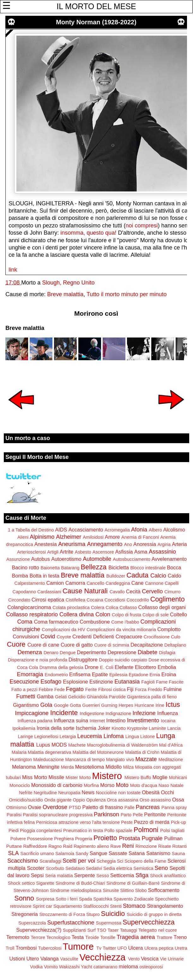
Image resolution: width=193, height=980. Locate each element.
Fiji (130, 689)
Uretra (181, 948)
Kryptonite (137, 728)
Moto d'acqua (144, 785)
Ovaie (34, 807)
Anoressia (145, 544)
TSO (102, 930)
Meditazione (171, 760)
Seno (161, 868)
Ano (128, 544)
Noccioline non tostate (118, 793)
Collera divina (77, 614)
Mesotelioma (90, 767)
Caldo (174, 576)
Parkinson (106, 814)
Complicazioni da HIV (63, 630)
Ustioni (17, 959)
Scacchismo (23, 861)
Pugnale (152, 838)
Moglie (160, 777)
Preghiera (64, 839)
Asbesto (83, 552)
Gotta (75, 705)
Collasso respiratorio (32, 614)
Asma (141, 552)
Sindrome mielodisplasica (76, 890)
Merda (67, 767)
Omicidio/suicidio (26, 800)
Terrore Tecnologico (50, 937)
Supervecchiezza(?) (39, 930)
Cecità (133, 591)
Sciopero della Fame (145, 861)
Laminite (157, 728)
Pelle (138, 815)
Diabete (148, 652)
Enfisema (80, 674)
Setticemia (122, 875)
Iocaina (168, 721)
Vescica (150, 959)
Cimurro (172, 592)
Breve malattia (65, 294)
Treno (180, 937)
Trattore (165, 937)
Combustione (95, 622)
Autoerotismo (66, 559)
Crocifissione (157, 637)
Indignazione (118, 713)
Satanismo (158, 853)
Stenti (116, 906)
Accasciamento (86, 530)
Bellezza (94, 567)
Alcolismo (174, 530)
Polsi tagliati (172, 830)
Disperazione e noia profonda (38, 660)
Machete (77, 745)
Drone (92, 667)
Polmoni (146, 830)
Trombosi (26, 948)
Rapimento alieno (91, 846)
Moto (122, 785)
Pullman (173, 838)
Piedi (14, 830)
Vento (134, 959)
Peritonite (155, 814)
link (13, 270)
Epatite (100, 674)
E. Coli (107, 667)
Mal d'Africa (171, 745)
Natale (177, 785)
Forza (141, 690)
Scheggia (106, 861)
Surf (91, 930)
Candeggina (118, 583)
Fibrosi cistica (112, 690)
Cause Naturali (85, 591)
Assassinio (162, 552)
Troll (10, 948)
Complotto (169, 629)
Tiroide (92, 937)
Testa (78, 937)
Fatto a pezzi (24, 690)
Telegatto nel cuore (158, 930)
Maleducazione (48, 760)
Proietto (105, 838)
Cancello (95, 583)
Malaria (19, 752)
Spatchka (103, 899)
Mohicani (178, 778)
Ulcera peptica (159, 948)
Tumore (78, 947)
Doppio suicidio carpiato (123, 660)
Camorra (75, 583)
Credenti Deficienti (93, 637)
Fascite (176, 682)
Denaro (51, 653)
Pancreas (148, 807)
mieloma (128, 966)
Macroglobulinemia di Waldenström (122, 745)
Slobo (141, 890)
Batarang (70, 568)
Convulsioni (26, 637)
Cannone (154, 583)
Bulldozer (116, 576)
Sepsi (37, 875)
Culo (176, 637)
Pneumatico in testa (83, 830)
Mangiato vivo (120, 760)
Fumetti (26, 696)
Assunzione (18, 559)
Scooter (36, 868)
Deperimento (92, 652)
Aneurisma (72, 544)
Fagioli (148, 682)
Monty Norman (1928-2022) (96, 22)
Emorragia (30, 674)
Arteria (179, 544)
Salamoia (65, 854)
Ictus (173, 704)
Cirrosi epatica (48, 600)
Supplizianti (75, 930)
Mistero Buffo (138, 778)
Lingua (132, 736)
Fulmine (172, 689)
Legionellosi (46, 736)
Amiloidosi (93, 537)
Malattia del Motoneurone (98, 752)
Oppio (79, 800)
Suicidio (113, 914)
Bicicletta (119, 567)
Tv (99, 948)
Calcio (158, 576)
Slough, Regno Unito (68, 283)
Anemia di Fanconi (140, 537)
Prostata (130, 838)
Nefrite (26, 793)
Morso (107, 785)
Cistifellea (75, 600)
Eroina (169, 674)
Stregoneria (25, 914)
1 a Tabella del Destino (31, 530)
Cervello (152, 591)
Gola (46, 705)
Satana (137, 853)
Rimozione (146, 846)
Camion (55, 583)
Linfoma (114, 736)
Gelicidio (77, 697)
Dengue (68, 653)
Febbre (46, 690)
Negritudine (45, 793)
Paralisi (14, 815)
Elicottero (145, 667)
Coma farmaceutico (56, 622)
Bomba (20, 576)
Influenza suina (71, 720)
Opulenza (96, 800)
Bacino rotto (25, 567)
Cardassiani (49, 592)
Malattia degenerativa (50, 752)
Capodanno (24, 592)
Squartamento (68, 906)
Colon (103, 614)
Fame (162, 682)
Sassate (118, 853)
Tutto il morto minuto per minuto (127, 294)
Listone (148, 736)
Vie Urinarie (172, 959)
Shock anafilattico (168, 876)
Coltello (178, 614)
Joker (104, 728)
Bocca (174, 567)
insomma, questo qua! (88, 233)
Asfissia (124, 552)
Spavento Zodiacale (133, 899)
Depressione (122, 652)
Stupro (93, 914)
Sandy (82, 854)
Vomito (51, 967)
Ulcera (136, 948)
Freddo (155, 690)
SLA (14, 853)
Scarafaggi (50, 861)
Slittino (127, 890)
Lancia (174, 728)
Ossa (178, 800)
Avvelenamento (169, 559)
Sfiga (142, 875)
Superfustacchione (71, 923)
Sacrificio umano (37, 854)
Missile (56, 777)
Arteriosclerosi (31, 552)
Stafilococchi (96, 906)
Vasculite (69, 959)
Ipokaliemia (24, 728)
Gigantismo (26, 705)
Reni (128, 846)
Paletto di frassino (103, 807)
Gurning (109, 705)
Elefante (124, 667)
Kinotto (119, 728)
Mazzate (146, 759)
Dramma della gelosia (61, 667)
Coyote (64, 637)
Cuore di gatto (77, 645)
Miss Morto (35, 777)
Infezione (144, 713)
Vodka (36, 967)
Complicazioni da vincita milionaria (121, 630)
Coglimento (168, 599)
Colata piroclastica (71, 607)
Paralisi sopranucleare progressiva (58, 815)
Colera (98, 607)
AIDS (61, 530)
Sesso (103, 876)
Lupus (43, 745)
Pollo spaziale (118, 830)
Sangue (99, 853)
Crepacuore (129, 637)
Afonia (139, 530)
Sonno (24, 898)
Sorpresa (45, 899)
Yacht (87, 967)
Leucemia (90, 736)
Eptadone (139, 675)
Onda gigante (58, 800)
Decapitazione (147, 645)
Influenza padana (35, 721)
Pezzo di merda (152, 822)
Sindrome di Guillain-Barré (133, 883)
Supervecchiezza (148, 922)
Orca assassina (123, 800)
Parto (126, 815)
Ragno (55, 846)
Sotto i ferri (67, 899)
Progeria (84, 839)
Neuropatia (69, 793)
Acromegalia (117, 530)
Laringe (26, 736)
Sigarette (45, 883)
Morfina (91, 785)
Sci (120, 861)
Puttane (14, 846)
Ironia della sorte (56, 728)
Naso (164, 785)
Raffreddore (35, 846)
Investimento (143, 720)
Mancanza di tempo (85, 760)
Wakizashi (69, 967)
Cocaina (95, 600)
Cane (138, 583)
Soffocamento (164, 890)
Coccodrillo (138, 600)
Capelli (172, 583)
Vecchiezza (103, 957)
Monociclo (20, 785)
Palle (130, 807)
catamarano (106, 967)
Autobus (40, 559)
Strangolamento (165, 906)
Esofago (51, 682)
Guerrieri (91, 705)
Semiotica (143, 868)
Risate (165, 846)
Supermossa (109, 923)
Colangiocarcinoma (29, 607)
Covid (48, 637)
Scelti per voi (79, 861)
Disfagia (167, 653)
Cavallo (117, 592)
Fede (60, 690)
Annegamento (105, 544)
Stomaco (134, 906)
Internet (97, 721)
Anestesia (46, 544)
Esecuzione (24, 682)
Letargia (68, 736)
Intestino (116, 720)
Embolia (167, 667)
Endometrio (56, 675)
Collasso (128, 607)
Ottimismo (16, 807)
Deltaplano (175, 645)
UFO (122, 948)
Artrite (66, 552)
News (88, 792)
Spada (86, 899)
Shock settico (21, 883)
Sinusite (111, 890)
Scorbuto (55, 868)
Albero (155, 530)
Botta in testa (44, 576)
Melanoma (24, 767)
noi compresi (142, 226)
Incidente (64, 713)
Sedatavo (75, 868)
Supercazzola (32, 923)
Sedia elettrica (118, 868)
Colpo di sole (156, 615)
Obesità (151, 792)
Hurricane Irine (149, 705)
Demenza (30, 652)
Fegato (75, 689)
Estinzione (101, 682)
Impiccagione (32, 713)
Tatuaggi (129, 930)
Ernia (155, 675)
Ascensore (103, 552)
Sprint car (43, 906)
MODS (59, 745)
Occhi (167, 792)
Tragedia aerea (136, 937)
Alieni (23, 537)
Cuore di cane (43, 645)
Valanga (50, 959)
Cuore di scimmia (112, 645)
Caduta (137, 575)
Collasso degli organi (162, 607)
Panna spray (174, 807)
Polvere (18, 839)
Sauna (178, 854)
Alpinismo (42, 537)
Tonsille (108, 937)
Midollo (114, 767)
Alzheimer (69, 537)
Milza (129, 767)
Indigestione (92, 713)
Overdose (55, 807)
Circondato (19, 600)
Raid (68, 846)
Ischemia (86, 728)
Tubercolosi (50, 948)
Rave (116, 846)
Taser (113, 930)
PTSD (75, 807)
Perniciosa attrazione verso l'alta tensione (78, 822)
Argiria (164, 544)
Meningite (48, 767)
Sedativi (94, 868)
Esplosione (75, 682)
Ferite (91, 690)
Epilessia (118, 675)
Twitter (109, 948)
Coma (25, 622)
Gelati (61, 697)
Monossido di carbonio (57, 785)
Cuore (16, 644)
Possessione (40, 839)
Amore (112, 537)
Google (61, 705)
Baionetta (50, 568)
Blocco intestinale (148, 568)
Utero (33, 959)
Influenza (168, 713)
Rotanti (180, 846)
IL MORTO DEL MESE (96, 6)
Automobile (97, 559)
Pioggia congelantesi (41, 830)
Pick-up (178, 822)
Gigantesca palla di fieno (152, 697)
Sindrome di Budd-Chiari (80, 883)
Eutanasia (127, 682)
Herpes (126, 705)
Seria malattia (59, 876)
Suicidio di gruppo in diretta (154, 914)
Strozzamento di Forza (62, 914)
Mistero (107, 776)
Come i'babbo (125, 622)
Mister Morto (78, 778)
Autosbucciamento (131, 559)
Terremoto (18, 937)
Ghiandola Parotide (106, 697)
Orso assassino (155, 800)
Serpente (85, 875)
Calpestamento (30, 583)
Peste (127, 822)
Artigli (53, 552)
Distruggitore (83, 660)
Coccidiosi (115, 600)
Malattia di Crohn (142, 752)
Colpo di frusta (127, 615)
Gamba (45, 696)
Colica (112, 607)
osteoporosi (151, 967)
